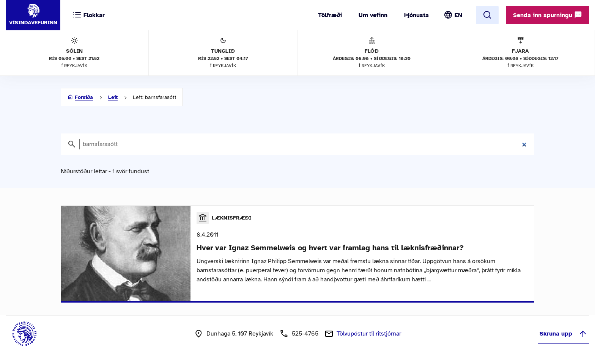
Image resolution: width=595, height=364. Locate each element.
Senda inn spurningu (548, 15)
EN (458, 15)
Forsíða (84, 97)
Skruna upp (564, 334)
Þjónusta (416, 15)
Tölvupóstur (369, 334)
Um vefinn (373, 15)
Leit (113, 97)
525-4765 (305, 334)
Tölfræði (330, 15)
